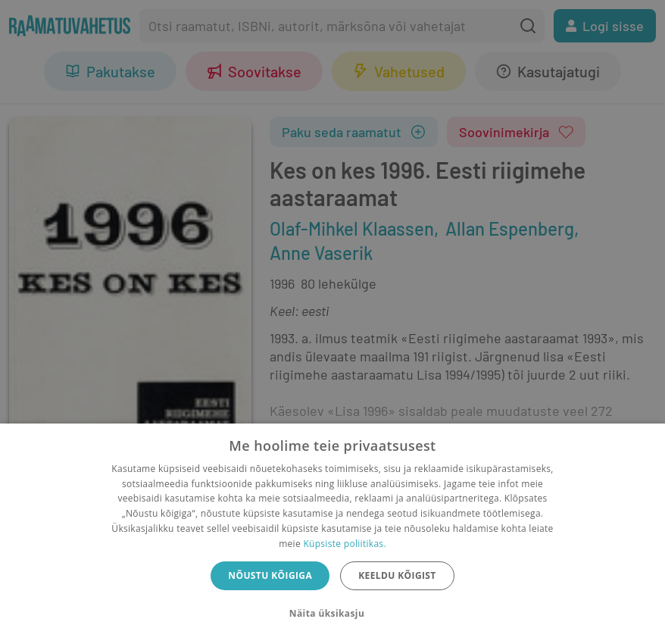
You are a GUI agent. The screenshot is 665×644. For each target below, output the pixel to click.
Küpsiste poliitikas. (344, 544)
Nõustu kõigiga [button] (270, 575)
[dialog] (332, 534)
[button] (332, 614)
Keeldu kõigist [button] (397, 575)
